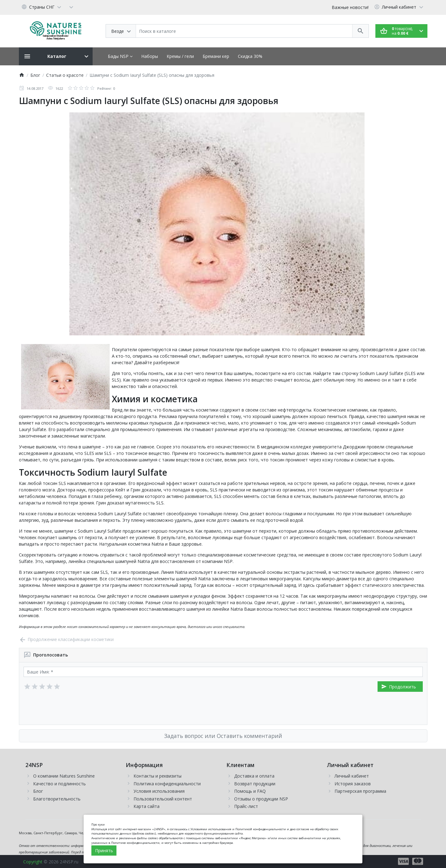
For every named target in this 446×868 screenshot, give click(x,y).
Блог (38, 791)
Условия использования (159, 791)
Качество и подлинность (59, 784)
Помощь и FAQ (250, 791)
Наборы (150, 56)
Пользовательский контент (163, 799)
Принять (104, 851)
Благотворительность (57, 799)
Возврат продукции (255, 784)
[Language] (42, 7)
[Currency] (71, 7)
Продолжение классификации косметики (66, 639)
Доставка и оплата (254, 776)
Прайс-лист (246, 806)
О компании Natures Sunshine (64, 776)
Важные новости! (350, 7)
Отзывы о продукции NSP (261, 799)
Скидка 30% (250, 56)
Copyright (33, 862)
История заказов (353, 784)
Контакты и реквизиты (157, 776)
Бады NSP (120, 56)
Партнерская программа (360, 791)
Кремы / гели (180, 56)
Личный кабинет (352, 776)
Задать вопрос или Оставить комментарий (223, 736)
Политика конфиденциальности (167, 784)
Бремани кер (216, 56)
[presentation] (71, 708)
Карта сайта (146, 806)
